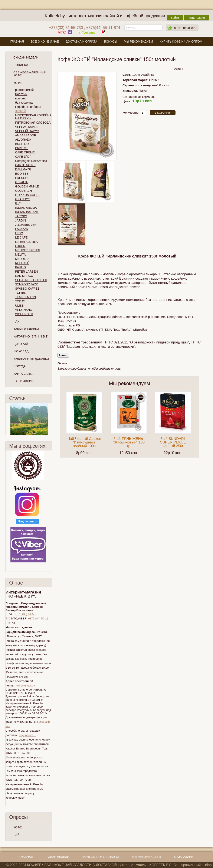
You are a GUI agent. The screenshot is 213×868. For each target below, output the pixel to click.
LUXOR (20, 246)
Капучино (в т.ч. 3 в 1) (31, 336)
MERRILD (22, 259)
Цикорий (21, 344)
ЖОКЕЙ (21, 111)
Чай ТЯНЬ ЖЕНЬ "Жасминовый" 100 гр (129, 442)
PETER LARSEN (27, 272)
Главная (17, 41)
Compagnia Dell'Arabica (31, 161)
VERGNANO (24, 310)
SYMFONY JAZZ (26, 284)
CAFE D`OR (23, 157)
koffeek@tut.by (25, 686)
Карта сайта (23, 374)
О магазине (106, 51)
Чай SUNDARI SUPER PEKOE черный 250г (173, 442)
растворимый (24, 90)
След (50, 419)
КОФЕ (18, 827)
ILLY (18, 203)
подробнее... (27, 735)
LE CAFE (21, 237)
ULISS (19, 306)
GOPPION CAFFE (27, 195)
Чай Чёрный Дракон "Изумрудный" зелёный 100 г (84, 442)
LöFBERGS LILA (26, 242)
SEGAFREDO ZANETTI (31, 280)
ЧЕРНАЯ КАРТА (26, 127)
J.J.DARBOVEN (26, 225)
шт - (185, 28)
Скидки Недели (26, 57)
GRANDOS (23, 199)
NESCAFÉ (22, 263)
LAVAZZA (22, 229)
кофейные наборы (28, 107)
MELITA (20, 255)
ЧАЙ (17, 835)
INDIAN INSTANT (27, 212)
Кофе (18, 83)
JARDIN (21, 220)
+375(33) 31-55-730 (66, 28)
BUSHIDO (22, 144)
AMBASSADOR (26, 135)
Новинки (21, 65)
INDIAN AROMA (26, 208)
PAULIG (20, 267)
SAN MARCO (24, 276)
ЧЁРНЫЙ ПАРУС (27, 131)
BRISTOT (22, 148)
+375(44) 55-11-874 (103, 28)
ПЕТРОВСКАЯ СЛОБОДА (33, 123)
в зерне (20, 98)
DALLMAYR (23, 169)
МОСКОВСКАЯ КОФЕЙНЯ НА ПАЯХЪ (33, 117)
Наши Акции (23, 381)
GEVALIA (21, 182)
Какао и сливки (26, 329)
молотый (21, 94)
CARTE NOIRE (25, 165)
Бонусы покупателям (101, 857)
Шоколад (21, 351)
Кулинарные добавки (31, 359)
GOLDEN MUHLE (27, 186)
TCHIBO (21, 293)
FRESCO (21, 178)
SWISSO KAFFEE (27, 289)
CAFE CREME (25, 152)
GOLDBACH (24, 191)
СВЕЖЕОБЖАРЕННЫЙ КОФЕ (30, 74)
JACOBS (21, 216)
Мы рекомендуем (138, 41)
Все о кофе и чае (45, 41)
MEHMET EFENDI (27, 250)
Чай (17, 322)
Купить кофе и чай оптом (181, 41)
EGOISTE (22, 174)
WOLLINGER (24, 314)
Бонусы (110, 41)
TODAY (20, 301)
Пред (7, 419)
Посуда (20, 366)
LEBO (19, 233)
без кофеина (24, 103)
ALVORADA (23, 140)
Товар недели (58, 857)
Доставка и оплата (81, 41)
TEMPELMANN (25, 297)
